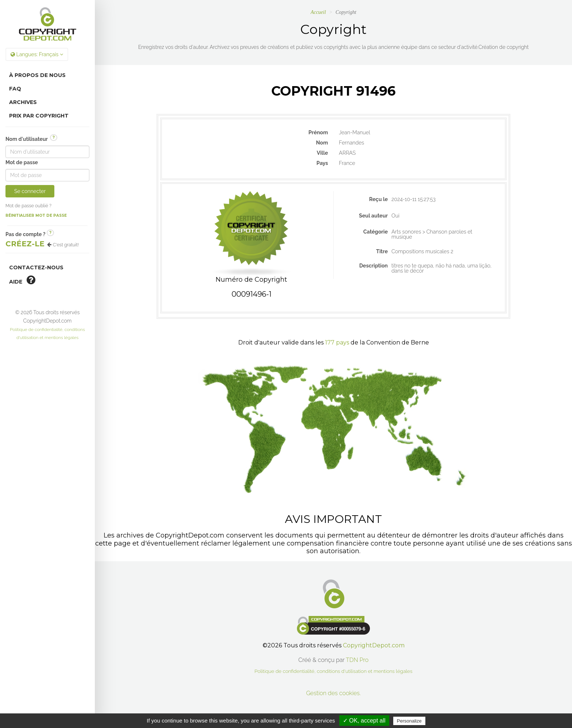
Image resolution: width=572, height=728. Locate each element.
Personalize (409, 721)
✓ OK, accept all (364, 721)
